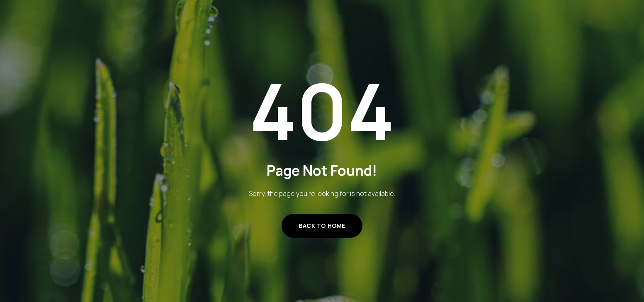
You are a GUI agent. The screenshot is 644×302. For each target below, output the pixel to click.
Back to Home (322, 226)
